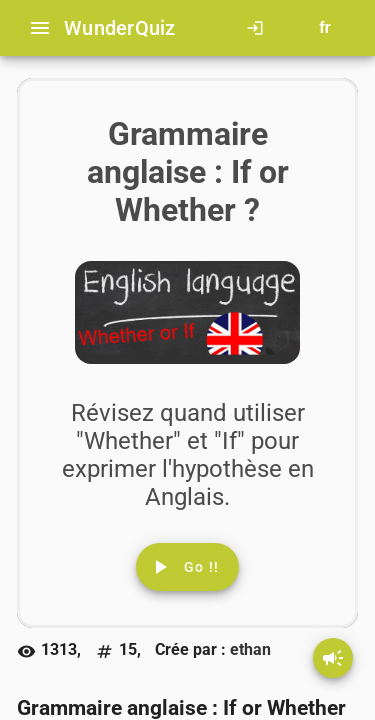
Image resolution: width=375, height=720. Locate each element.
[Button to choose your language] (325, 28)
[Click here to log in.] (259, 28)
